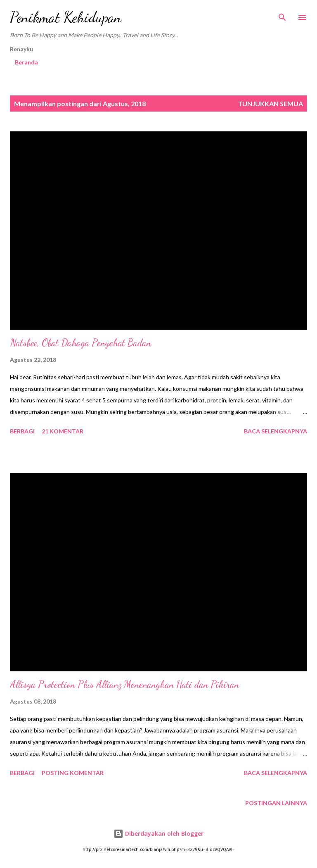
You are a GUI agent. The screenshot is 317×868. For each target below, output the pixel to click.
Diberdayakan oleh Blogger (158, 834)
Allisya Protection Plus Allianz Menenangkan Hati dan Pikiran (124, 684)
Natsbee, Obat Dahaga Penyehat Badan (80, 343)
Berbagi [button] (22, 431)
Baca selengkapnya (276, 431)
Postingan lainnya (276, 803)
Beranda (26, 62)
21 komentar (63, 431)
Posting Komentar (73, 773)
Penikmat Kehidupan (66, 17)
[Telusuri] (282, 15)
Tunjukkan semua (270, 103)
